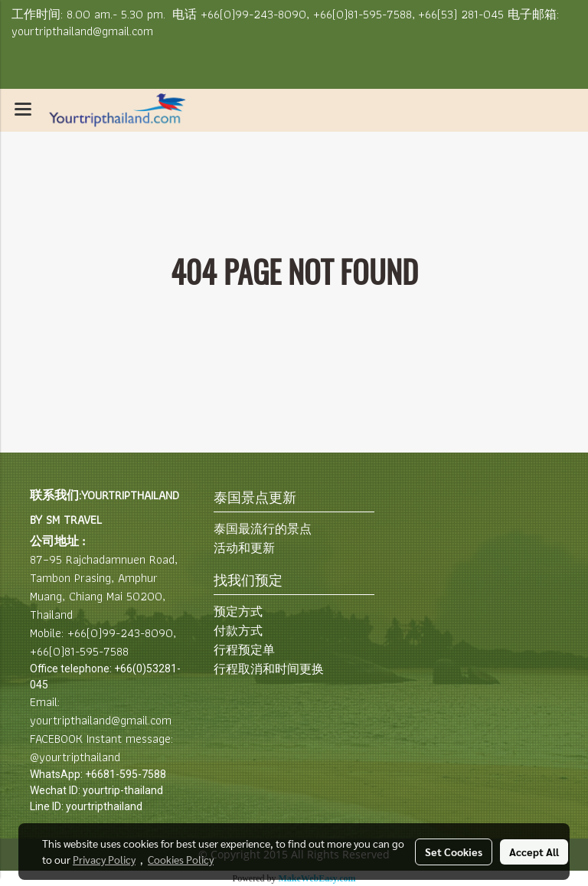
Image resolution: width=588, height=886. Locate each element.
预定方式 (238, 611)
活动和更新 (244, 548)
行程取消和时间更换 (269, 669)
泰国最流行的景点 (263, 529)
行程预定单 (244, 650)
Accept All (534, 852)
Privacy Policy (104, 859)
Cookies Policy (181, 859)
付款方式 (238, 631)
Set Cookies (454, 852)
